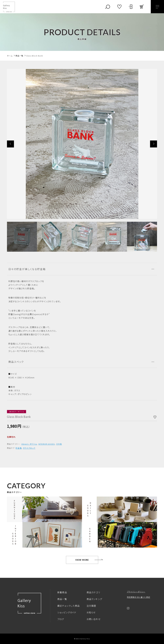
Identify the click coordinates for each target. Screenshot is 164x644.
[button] (10, 144)
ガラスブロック (29, 448)
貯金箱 (19, 448)
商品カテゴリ (93, 592)
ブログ (61, 619)
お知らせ (91, 612)
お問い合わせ (94, 619)
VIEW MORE (82, 560)
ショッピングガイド (67, 612)
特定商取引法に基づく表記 (138, 597)
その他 (59, 444)
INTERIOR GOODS (47, 444)
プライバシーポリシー (136, 592)
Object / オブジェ (29, 444)
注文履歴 (91, 606)
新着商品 (62, 592)
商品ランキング (94, 599)
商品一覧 (62, 599)
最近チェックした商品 (68, 606)
